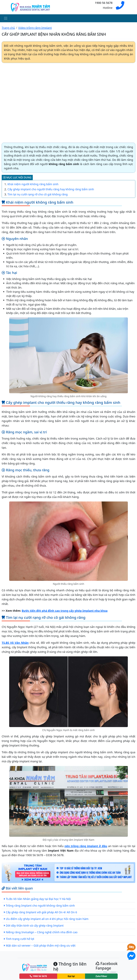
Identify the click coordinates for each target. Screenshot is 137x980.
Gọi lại (71, 976)
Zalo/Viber (101, 976)
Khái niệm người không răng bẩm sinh (33, 184)
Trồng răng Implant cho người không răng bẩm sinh (40, 906)
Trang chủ (8, 28)
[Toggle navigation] (6, 18)
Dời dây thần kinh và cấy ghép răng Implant (35, 926)
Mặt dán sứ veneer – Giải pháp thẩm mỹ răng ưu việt (41, 945)
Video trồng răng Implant (35, 28)
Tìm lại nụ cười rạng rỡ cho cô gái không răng (38, 194)
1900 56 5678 (38, 976)
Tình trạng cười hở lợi (20, 939)
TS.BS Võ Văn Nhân (15, 643)
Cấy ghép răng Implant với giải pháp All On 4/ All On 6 (41, 912)
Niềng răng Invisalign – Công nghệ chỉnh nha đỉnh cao (42, 932)
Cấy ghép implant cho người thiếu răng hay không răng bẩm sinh (51, 189)
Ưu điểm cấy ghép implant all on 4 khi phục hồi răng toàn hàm (47, 919)
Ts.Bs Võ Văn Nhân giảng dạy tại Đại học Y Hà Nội (38, 899)
